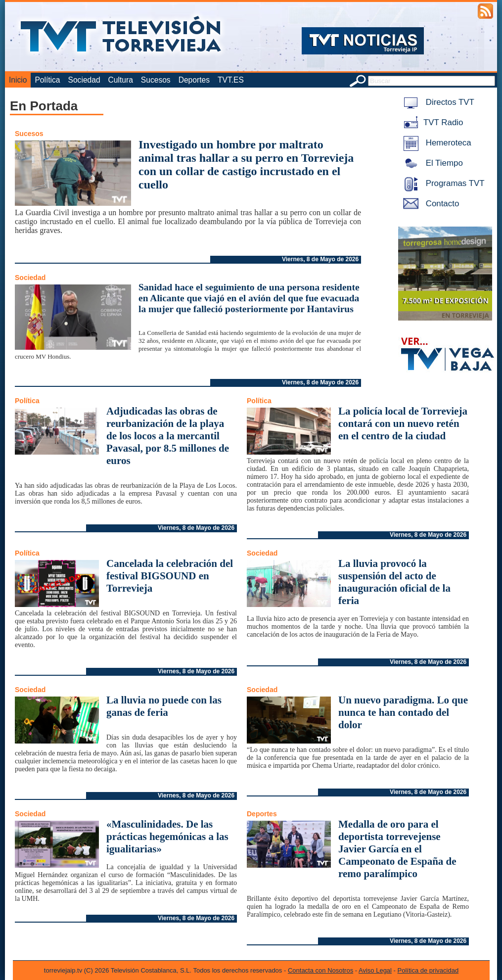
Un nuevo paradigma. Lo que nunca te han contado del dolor (403, 712)
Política (47, 80)
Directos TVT (437, 102)
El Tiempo (431, 163)
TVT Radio (431, 122)
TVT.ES (231, 80)
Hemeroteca (435, 143)
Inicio (18, 80)
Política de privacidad (428, 970)
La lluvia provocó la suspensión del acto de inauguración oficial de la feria (394, 582)
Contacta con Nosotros (320, 970)
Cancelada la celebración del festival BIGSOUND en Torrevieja (170, 576)
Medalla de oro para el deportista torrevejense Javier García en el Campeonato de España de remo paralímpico (397, 849)
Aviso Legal (375, 970)
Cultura (121, 80)
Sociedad (84, 80)
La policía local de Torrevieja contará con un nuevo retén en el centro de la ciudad (403, 423)
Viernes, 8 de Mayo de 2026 (320, 259)
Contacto (429, 204)
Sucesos (156, 80)
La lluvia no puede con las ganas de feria (164, 706)
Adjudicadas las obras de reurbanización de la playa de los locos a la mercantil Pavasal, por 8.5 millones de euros (168, 436)
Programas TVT (442, 183)
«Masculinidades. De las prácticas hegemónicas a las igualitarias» (167, 837)
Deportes (194, 80)
